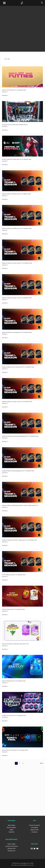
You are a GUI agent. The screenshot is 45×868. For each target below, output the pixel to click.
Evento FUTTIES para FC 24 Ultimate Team (14, 90)
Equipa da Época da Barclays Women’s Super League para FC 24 (20, 505)
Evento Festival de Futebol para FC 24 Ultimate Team (17, 159)
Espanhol (11, 832)
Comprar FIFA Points (11, 846)
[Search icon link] (42, 3)
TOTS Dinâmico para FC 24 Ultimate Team (14, 575)
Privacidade (34, 828)
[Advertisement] (22, 28)
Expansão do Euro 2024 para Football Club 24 (15, 125)
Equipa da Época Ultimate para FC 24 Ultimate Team (17, 194)
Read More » (5, 95)
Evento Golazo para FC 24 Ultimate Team (13, 609)
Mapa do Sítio (34, 830)
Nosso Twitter (12, 844)
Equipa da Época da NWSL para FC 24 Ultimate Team (17, 228)
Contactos (34, 832)
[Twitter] (34, 849)
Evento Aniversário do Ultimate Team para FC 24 (15, 644)
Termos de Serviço (34, 825)
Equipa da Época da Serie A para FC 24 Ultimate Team (17, 263)
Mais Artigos (11, 825)
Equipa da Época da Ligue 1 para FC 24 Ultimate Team (17, 402)
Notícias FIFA (11, 848)
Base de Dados (11, 828)
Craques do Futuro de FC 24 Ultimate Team (14, 715)
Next (42, 763)
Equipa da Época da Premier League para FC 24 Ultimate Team (20, 540)
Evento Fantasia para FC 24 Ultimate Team (14, 681)
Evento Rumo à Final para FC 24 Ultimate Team (15, 750)
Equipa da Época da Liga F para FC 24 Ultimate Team (17, 298)
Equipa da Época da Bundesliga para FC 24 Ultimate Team (18, 471)
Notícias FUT (11, 851)
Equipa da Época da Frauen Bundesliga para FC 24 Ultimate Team (20, 436)
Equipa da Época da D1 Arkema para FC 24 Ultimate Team (18, 367)
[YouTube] (37, 849)
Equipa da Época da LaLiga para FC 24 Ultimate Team (17, 332)
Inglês (12, 830)
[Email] (32, 849)
